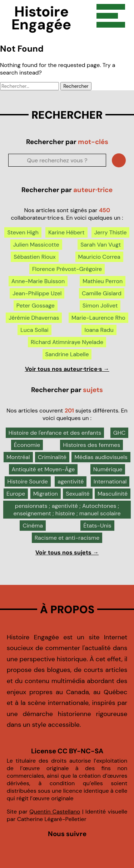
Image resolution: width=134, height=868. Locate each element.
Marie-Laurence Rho (98, 318)
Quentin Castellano (55, 812)
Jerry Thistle (111, 232)
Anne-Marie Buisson (38, 281)
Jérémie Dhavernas (34, 318)
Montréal (18, 457)
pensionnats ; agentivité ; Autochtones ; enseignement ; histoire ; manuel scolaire (67, 510)
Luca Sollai (34, 330)
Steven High (23, 232)
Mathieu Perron (103, 281)
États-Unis (97, 526)
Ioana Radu (99, 330)
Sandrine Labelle (67, 354)
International (110, 481)
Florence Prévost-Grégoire (67, 269)
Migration (46, 494)
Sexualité (78, 494)
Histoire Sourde (28, 481)
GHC (120, 433)
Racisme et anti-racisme (67, 538)
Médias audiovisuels (101, 457)
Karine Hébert (66, 232)
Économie (27, 445)
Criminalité (52, 457)
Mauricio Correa (99, 257)
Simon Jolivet (100, 306)
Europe (16, 494)
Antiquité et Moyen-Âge (43, 469)
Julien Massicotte (36, 245)
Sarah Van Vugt (101, 245)
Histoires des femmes (91, 445)
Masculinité (113, 494)
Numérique (108, 469)
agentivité (71, 481)
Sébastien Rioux (34, 257)
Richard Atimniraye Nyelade (67, 342)
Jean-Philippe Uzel (37, 293)
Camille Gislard (102, 293)
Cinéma (33, 526)
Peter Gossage (36, 306)
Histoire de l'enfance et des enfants (55, 433)
